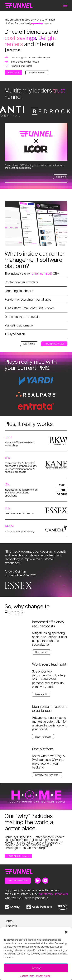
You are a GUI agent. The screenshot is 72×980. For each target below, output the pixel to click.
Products (11, 926)
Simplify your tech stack (47, 775)
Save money (41, 652)
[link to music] (63, 907)
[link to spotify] (12, 907)
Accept (36, 968)
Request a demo (37, 72)
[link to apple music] (39, 907)
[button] (66, 932)
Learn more (29, 344)
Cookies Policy (27, 976)
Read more (60, 177)
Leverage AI (41, 694)
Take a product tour (54, 344)
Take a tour (13, 72)
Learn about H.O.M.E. (18, 856)
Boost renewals (43, 737)
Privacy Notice (43, 976)
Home (9, 921)
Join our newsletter (18, 880)
